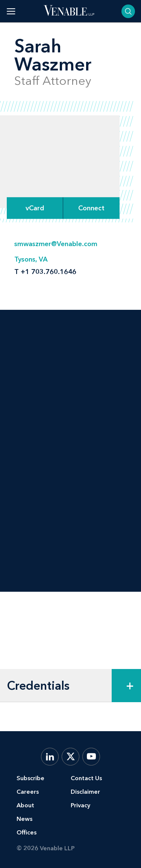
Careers (28, 792)
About (25, 805)
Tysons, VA (31, 259)
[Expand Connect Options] (91, 208)
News (24, 819)
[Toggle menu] (11, 11)
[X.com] (70, 757)
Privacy (80, 805)
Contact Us (86, 778)
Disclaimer (85, 792)
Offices (27, 832)
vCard (35, 208)
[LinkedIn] (50, 757)
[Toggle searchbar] (128, 11)
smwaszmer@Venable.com (56, 244)
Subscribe (30, 778)
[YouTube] (91, 757)
